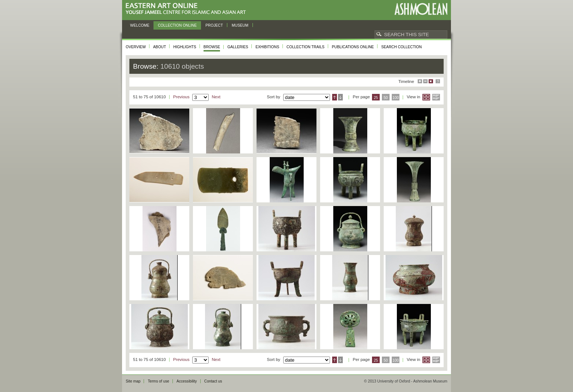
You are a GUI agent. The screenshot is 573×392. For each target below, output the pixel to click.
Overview (136, 47)
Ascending (335, 97)
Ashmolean (421, 9)
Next (216, 97)
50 (386, 98)
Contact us (213, 381)
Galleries (238, 47)
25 (376, 98)
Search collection (401, 47)
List (436, 97)
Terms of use (158, 381)
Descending (340, 97)
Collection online (177, 25)
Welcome (140, 25)
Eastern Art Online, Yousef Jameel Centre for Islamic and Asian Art (188, 9)
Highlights (185, 47)
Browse (212, 47)
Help (438, 81)
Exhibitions (267, 47)
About (160, 47)
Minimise (425, 81)
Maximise (420, 81)
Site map (133, 381)
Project (214, 25)
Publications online (353, 47)
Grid (426, 97)
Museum (240, 25)
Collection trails (306, 47)
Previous (181, 97)
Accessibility (187, 381)
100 (396, 98)
